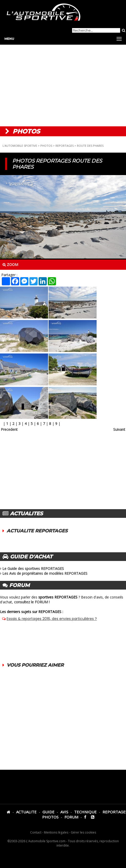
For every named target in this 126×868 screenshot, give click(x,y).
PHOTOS (46, 146)
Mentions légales (56, 832)
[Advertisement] (63, 85)
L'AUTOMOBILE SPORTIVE (20, 146)
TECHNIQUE (85, 812)
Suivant (119, 429)
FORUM (71, 817)
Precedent (9, 429)
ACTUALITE (26, 812)
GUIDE (48, 812)
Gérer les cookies (83, 832)
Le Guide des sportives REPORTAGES (33, 569)
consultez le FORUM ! (32, 602)
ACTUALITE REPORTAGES (37, 531)
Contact (36, 832)
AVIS (64, 812)
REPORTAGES (65, 146)
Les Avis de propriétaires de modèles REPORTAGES (45, 573)
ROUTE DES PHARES (90, 146)
